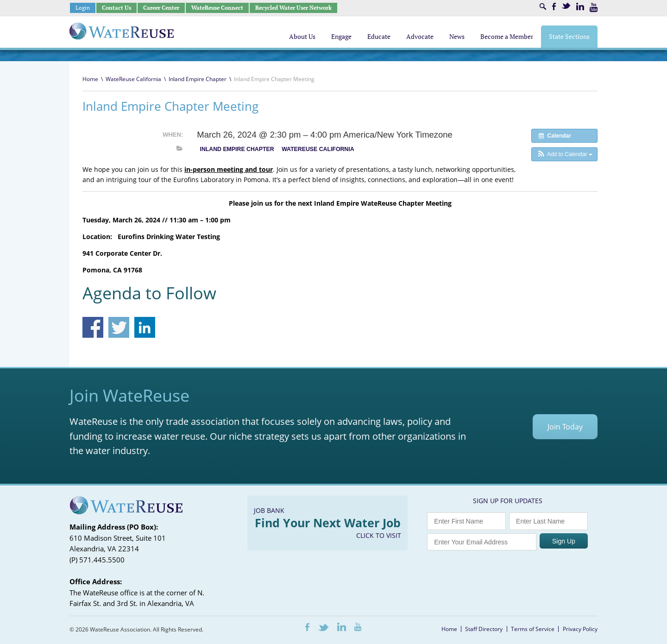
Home (90, 79)
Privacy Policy (580, 629)
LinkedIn (580, 6)
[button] (564, 154)
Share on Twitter (119, 327)
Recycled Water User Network (293, 8)
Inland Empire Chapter (198, 79)
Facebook (554, 6)
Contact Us (116, 8)
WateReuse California (133, 79)
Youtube (594, 7)
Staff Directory (484, 629)
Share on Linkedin (145, 327)
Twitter (566, 6)
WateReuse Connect (217, 8)
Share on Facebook (93, 327)
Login (83, 8)
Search (543, 6)
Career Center (161, 8)
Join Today (565, 427)
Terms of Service (533, 629)
